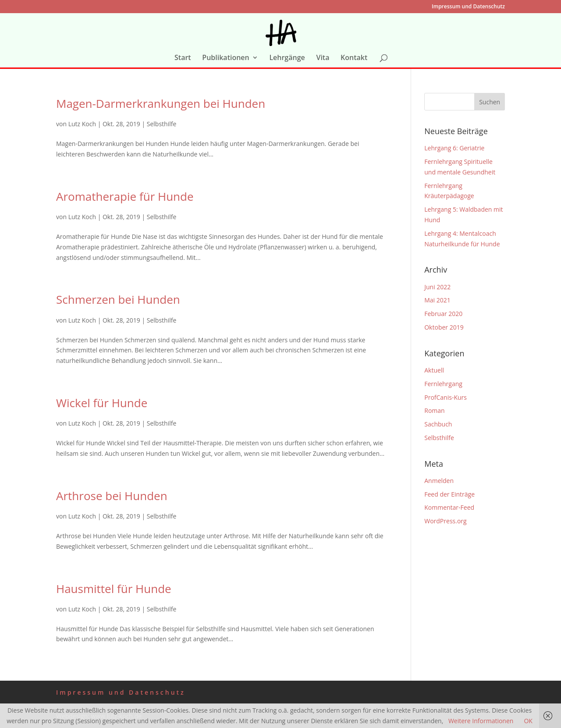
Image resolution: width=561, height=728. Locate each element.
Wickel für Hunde (102, 403)
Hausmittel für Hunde (114, 589)
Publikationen (225, 58)
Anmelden (439, 481)
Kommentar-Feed (449, 507)
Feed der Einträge (449, 494)
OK (528, 721)
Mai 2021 (437, 300)
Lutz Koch (82, 124)
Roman (434, 410)
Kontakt (354, 58)
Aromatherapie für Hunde (125, 196)
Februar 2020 (443, 314)
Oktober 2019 (444, 327)
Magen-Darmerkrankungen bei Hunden (161, 103)
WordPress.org (445, 521)
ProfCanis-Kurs (446, 397)
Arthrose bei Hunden (112, 496)
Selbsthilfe (162, 124)
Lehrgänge (287, 58)
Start (183, 58)
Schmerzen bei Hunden (118, 299)
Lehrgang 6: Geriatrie (454, 148)
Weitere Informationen (481, 721)
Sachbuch (438, 424)
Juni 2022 (437, 287)
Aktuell (434, 370)
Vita (323, 58)
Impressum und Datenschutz (468, 7)
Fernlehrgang (443, 384)
